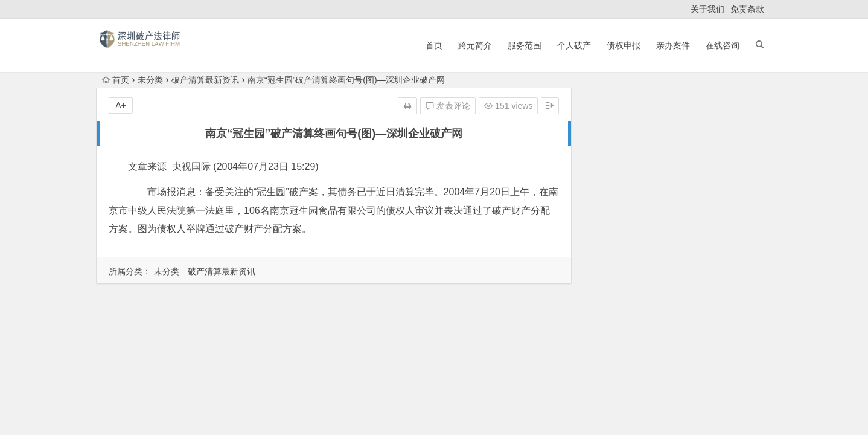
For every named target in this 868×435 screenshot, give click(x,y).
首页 (434, 45)
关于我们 (707, 9)
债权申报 (624, 45)
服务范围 (525, 45)
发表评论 (448, 106)
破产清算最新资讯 (205, 80)
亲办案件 (673, 45)
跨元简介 (475, 45)
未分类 (150, 80)
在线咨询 (723, 45)
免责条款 (747, 9)
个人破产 (574, 45)
